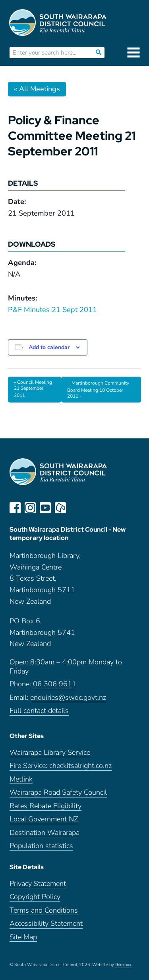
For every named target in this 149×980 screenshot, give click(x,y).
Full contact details (39, 711)
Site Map (23, 937)
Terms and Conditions (44, 910)
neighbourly (60, 508)
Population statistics (41, 846)
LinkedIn (75, 508)
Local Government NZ (44, 819)
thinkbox (123, 965)
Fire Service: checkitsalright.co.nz (61, 766)
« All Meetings (37, 89)
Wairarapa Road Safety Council (58, 792)
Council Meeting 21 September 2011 (33, 389)
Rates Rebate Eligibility (45, 806)
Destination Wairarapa (45, 833)
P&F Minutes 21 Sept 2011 (52, 310)
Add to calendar (49, 347)
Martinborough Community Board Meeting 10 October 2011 (98, 389)
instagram (30, 508)
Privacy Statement (38, 884)
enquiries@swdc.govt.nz (68, 698)
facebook (15, 508)
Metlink (21, 779)
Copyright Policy (35, 897)
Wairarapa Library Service (50, 753)
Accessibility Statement (46, 924)
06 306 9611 (55, 684)
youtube (45, 508)
